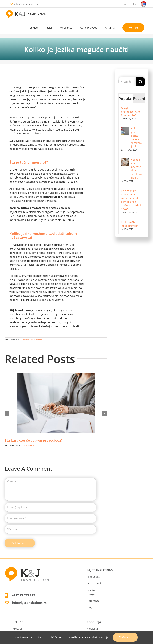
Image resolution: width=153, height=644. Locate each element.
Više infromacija (100, 637)
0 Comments (37, 340)
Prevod (26, 340)
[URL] (51, 529)
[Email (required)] (51, 518)
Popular (126, 98)
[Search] (140, 82)
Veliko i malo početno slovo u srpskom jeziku (136, 169)
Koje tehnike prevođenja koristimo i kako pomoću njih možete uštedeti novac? (131, 200)
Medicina (92, 629)
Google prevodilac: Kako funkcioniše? (131, 112)
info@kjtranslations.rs (26, 4)
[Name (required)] (51, 507)
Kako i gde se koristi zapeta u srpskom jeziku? (136, 137)
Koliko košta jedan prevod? (129, 224)
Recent (139, 98)
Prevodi (17, 629)
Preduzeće (93, 577)
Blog (89, 607)
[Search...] (127, 82)
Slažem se (125, 637)
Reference (93, 601)
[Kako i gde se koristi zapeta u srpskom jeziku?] (125, 129)
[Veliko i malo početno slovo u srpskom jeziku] (125, 160)
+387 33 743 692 (23, 595)
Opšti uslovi (94, 583)
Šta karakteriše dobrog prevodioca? (34, 440)
